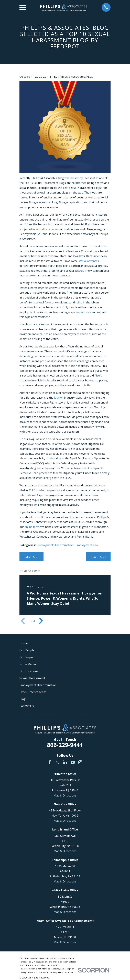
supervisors (83, 312)
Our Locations (29, 671)
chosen (75, 178)
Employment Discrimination (55, 545)
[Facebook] (50, 762)
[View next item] (41, 621)
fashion (59, 398)
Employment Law (87, 545)
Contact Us (27, 706)
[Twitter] (57, 762)
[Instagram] (80, 762)
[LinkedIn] (65, 762)
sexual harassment (48, 229)
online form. (32, 527)
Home (24, 643)
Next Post (98, 557)
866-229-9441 (65, 745)
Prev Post (31, 557)
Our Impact (27, 657)
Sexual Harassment (32, 678)
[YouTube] (73, 762)
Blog (23, 699)
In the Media (28, 664)
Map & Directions (65, 795)
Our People (27, 650)
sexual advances (89, 261)
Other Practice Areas (33, 692)
